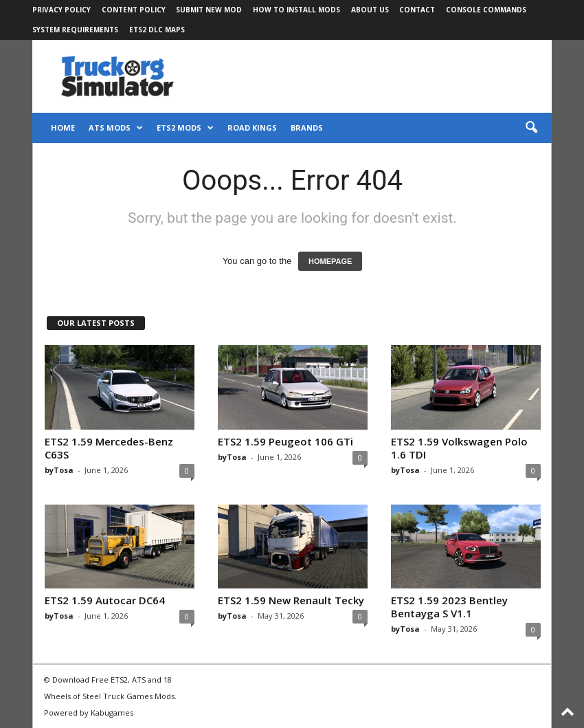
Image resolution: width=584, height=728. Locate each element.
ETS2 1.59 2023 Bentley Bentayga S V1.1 (449, 607)
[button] (531, 128)
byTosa (59, 470)
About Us (370, 10)
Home (63, 128)
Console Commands (486, 10)
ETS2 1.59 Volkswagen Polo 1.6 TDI (459, 448)
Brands (307, 128)
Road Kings (252, 128)
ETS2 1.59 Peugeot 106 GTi (285, 441)
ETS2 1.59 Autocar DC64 (105, 600)
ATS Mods (116, 128)
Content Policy (134, 10)
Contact (417, 10)
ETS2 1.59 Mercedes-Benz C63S (109, 448)
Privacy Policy (61, 10)
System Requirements (75, 30)
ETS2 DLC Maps (157, 30)
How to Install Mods (296, 10)
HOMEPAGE (330, 261)
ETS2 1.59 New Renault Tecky (291, 600)
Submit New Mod (209, 10)
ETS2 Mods (185, 128)
